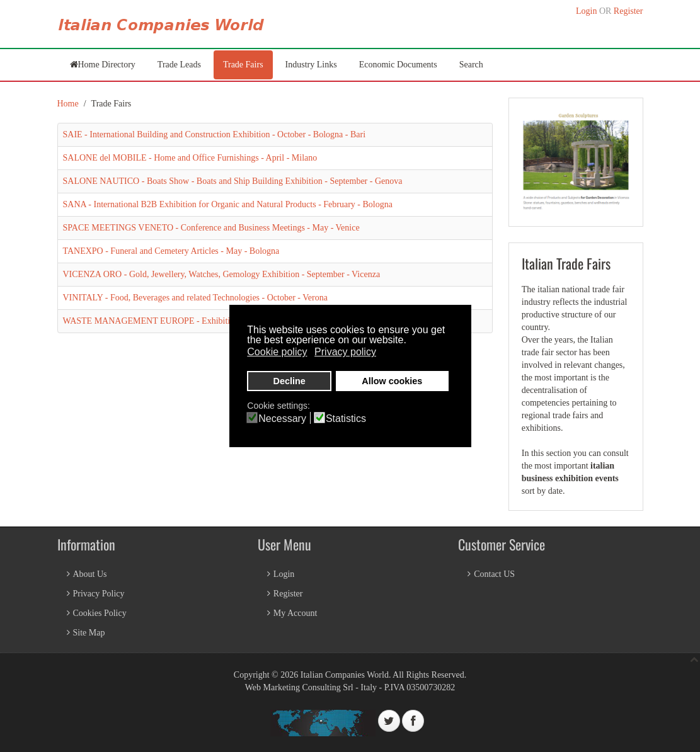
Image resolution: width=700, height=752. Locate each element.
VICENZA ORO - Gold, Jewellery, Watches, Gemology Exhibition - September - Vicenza (222, 274)
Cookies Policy (100, 613)
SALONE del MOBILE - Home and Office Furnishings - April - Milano (190, 158)
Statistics (346, 419)
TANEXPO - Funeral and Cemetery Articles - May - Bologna (171, 251)
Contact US (494, 574)
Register (628, 11)
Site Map (89, 633)
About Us (90, 574)
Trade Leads (179, 65)
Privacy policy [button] (345, 352)
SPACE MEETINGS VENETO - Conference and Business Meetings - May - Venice (211, 228)
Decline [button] (290, 381)
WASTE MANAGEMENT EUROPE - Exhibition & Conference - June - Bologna (208, 321)
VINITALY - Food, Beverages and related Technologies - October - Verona (195, 298)
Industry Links (311, 65)
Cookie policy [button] (277, 352)
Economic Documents (398, 65)
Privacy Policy (99, 594)
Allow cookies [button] (392, 381)
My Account (295, 613)
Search (471, 65)
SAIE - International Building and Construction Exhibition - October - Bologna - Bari (215, 134)
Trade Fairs (243, 65)
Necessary (282, 419)
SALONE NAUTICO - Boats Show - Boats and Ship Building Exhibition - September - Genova (233, 181)
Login (586, 11)
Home (68, 104)
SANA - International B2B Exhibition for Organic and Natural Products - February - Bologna (228, 204)
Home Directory (107, 65)
